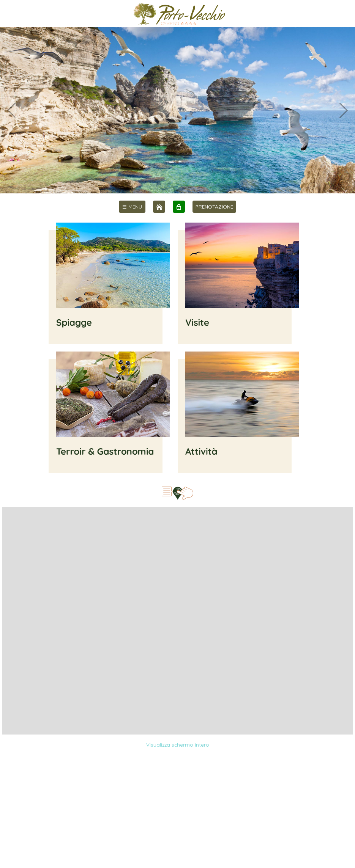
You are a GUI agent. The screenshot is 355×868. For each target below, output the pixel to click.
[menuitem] (132, 207)
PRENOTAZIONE (214, 207)
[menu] (132, 207)
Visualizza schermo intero (178, 745)
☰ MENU (132, 207)
